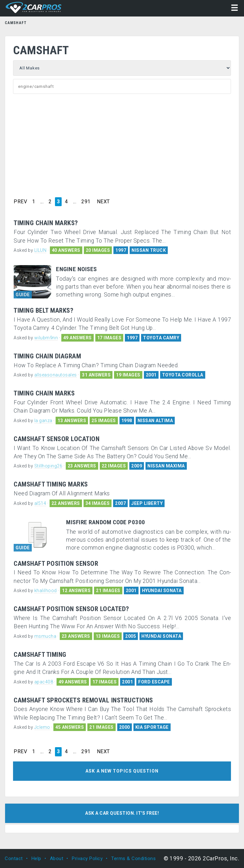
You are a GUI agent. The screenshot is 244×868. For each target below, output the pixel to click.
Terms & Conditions (133, 858)
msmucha (45, 636)
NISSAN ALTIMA (155, 421)
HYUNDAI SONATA (162, 591)
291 (86, 202)
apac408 (44, 682)
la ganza (43, 421)
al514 (40, 503)
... (42, 202)
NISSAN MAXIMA (166, 466)
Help (36, 858)
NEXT (103, 202)
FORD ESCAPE (154, 682)
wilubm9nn (46, 338)
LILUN (41, 250)
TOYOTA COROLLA (183, 375)
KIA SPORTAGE (152, 727)
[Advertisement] (122, 145)
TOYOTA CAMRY (161, 338)
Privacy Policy (87, 858)
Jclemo (42, 727)
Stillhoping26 (48, 466)
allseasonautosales (56, 375)
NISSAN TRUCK (149, 250)
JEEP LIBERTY (147, 503)
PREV (20, 202)
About (57, 858)
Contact (14, 858)
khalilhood (46, 591)
